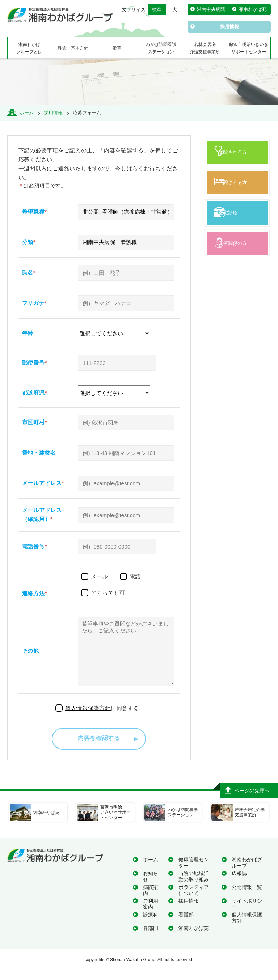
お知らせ (151, 887)
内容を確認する (99, 749)
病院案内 (151, 901)
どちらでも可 (108, 593)
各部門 (151, 939)
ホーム (151, 870)
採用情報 (189, 912)
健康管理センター (194, 874)
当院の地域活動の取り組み (194, 887)
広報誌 (239, 884)
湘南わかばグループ (247, 874)
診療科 (151, 925)
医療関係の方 (239, 264)
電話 (135, 576)
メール (99, 576)
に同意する (102, 719)
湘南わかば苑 (194, 939)
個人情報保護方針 (247, 928)
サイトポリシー (247, 915)
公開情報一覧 (247, 898)
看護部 (186, 925)
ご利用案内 (151, 915)
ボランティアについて (194, 901)
